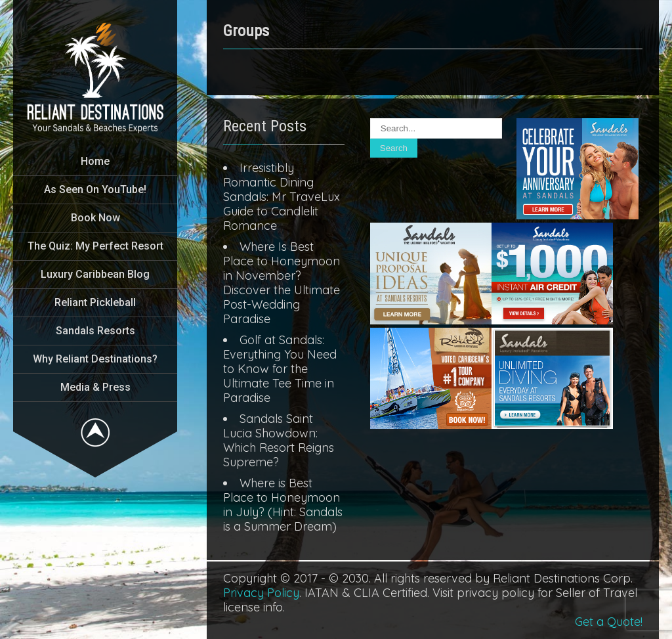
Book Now (95, 218)
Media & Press (95, 387)
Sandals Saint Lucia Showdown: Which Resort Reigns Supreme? (279, 440)
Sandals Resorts (95, 331)
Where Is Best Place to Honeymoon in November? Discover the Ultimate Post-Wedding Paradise (282, 283)
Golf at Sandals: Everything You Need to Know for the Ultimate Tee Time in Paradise (280, 369)
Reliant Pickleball (95, 302)
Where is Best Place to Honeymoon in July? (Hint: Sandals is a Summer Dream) (283, 505)
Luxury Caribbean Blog (95, 274)
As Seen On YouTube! (95, 189)
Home (95, 161)
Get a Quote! (609, 622)
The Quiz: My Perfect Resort (95, 246)
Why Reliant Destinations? (95, 359)
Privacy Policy (261, 593)
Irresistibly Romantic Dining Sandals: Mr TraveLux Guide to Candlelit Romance (282, 197)
